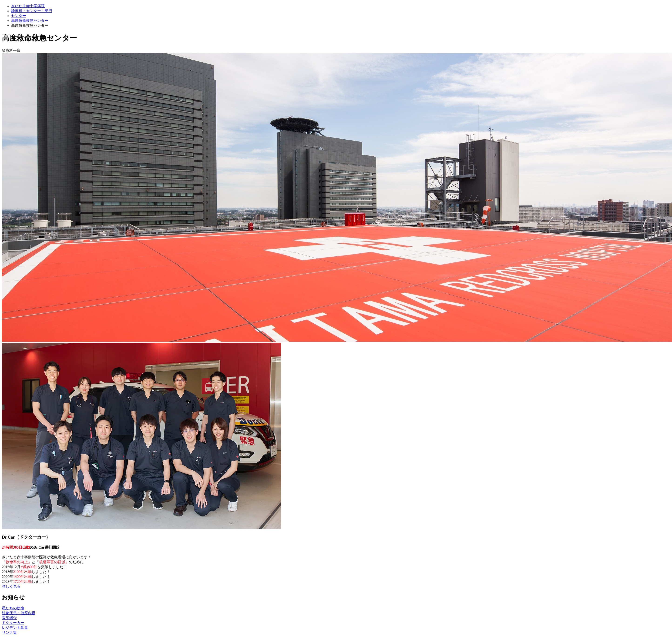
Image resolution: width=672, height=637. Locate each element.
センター (19, 16)
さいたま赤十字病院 (28, 6)
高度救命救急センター (30, 21)
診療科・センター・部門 (32, 11)
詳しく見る (11, 586)
